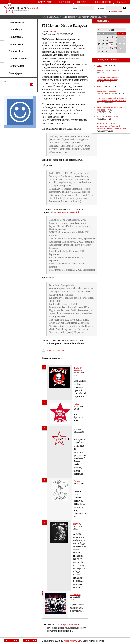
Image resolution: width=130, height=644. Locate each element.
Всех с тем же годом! (107, 70)
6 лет (99, 86)
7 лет (99, 65)
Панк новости (69, 17)
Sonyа (77, 481)
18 (111, 44)
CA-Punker (75, 594)
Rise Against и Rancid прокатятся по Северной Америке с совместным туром (111, 126)
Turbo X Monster (78, 369)
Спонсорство (103, 2)
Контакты (83, 2)
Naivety (77, 524)
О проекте (65, 2)
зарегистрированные (66, 625)
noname (53, 31)
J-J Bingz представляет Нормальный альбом (108, 78)
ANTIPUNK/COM (51, 17)
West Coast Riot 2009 (107, 117)
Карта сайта (45, 2)
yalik (76, 404)
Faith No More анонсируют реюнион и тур (110, 108)
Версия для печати (55, 350)
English (122, 2)
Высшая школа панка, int (66, 212)
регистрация (117, 11)
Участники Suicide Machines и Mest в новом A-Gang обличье (111, 99)
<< (99, 30)
